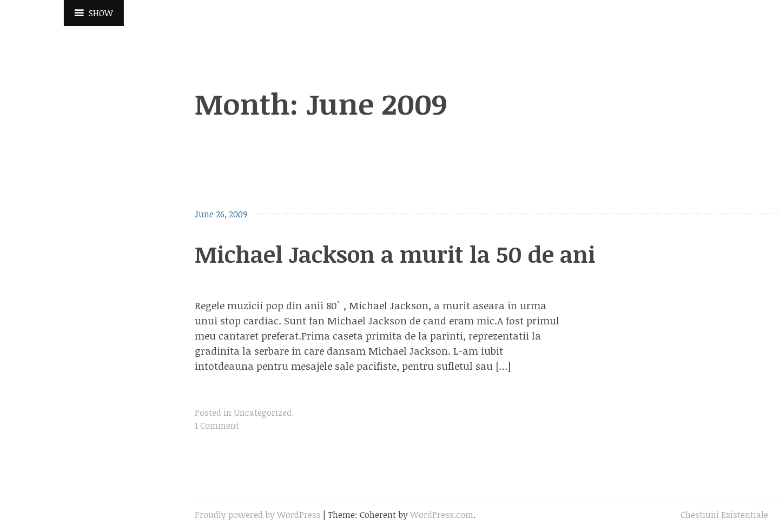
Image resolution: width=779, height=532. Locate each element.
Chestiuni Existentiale (724, 515)
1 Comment (217, 425)
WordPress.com (442, 515)
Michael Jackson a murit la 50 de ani (395, 254)
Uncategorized (263, 413)
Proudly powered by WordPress (258, 515)
